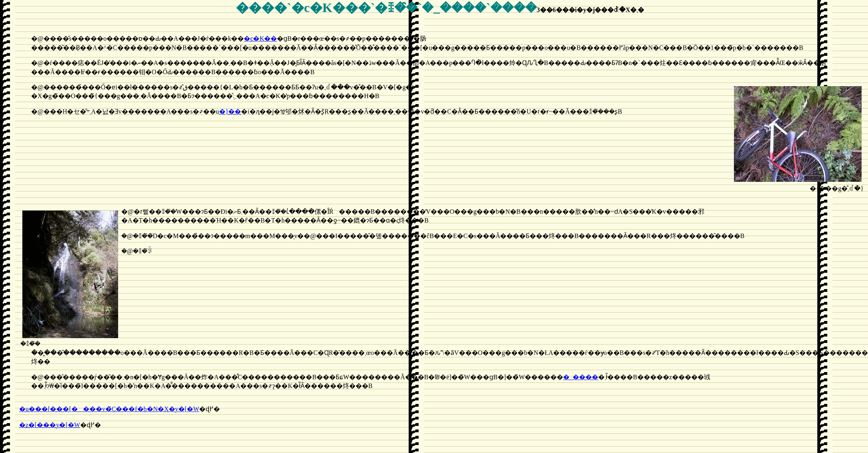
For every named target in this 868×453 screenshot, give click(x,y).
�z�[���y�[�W (50, 425)
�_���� (581, 377)
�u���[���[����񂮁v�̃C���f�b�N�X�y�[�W (109, 409)
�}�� (230, 111)
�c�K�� (260, 38)
